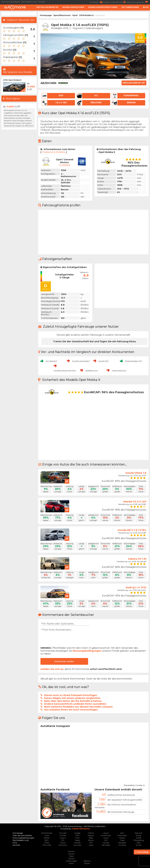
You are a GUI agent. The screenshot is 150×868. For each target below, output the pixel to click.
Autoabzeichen (130, 7)
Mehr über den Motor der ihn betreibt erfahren (73, 701)
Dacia (63, 843)
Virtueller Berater (47, 7)
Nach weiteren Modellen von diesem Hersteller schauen (78, 707)
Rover (139, 835)
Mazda (106, 843)
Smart (139, 845)
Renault (139, 833)
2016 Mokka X (86, 15)
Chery (47, 843)
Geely (77, 840)
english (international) (115, 2)
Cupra (63, 838)
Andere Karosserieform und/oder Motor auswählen (75, 704)
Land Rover (106, 835)
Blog (146, 7)
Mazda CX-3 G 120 (135, 501)
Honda (77, 843)
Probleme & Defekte (54, 152)
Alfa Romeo (47, 833)
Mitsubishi (122, 835)
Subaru (71, 851)
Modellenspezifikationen (103, 7)
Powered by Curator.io (134, 785)
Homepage (46, 15)
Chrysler (63, 833)
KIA (91, 843)
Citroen (63, 835)
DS (63, 840)
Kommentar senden (64, 661)
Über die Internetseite (11, 2)
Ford (77, 838)
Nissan (122, 838)
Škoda (87, 863)
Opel (75, 15)
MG (106, 840)
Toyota (71, 858)
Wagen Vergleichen (73, 7)
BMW (47, 838)
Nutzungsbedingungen (87, 651)
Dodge (77, 833)
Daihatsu (63, 845)
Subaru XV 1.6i (137, 559)
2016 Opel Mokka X (12, 80)
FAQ (15, 843)
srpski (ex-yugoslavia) (137, 2)
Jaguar (91, 835)
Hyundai (77, 845)
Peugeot (122, 843)
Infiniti (91, 833)
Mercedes (106, 845)
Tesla (71, 856)
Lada (91, 845)
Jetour (91, 840)
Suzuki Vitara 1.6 (136, 473)
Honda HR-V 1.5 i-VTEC (132, 530)
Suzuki (71, 854)
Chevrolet (47, 845)
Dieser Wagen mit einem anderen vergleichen (72, 698)
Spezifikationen (62, 15)
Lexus (106, 838)
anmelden (97, 2)
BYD (47, 840)
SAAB (139, 838)
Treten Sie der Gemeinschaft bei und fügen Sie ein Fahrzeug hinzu (95, 341)
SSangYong (139, 840)
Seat (139, 843)
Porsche (122, 845)
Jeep (91, 838)
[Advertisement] (19, 179)
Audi (47, 835)
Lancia (106, 833)
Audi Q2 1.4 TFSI (136, 587)
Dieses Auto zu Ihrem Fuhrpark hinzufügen (71, 695)
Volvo (71, 863)
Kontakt (41, 2)
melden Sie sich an (52, 669)
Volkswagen (71, 861)
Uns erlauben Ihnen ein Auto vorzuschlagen (71, 710)
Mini (122, 833)
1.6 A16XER (64, 165)
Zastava (87, 861)
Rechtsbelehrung (29, 2)
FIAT (77, 835)
